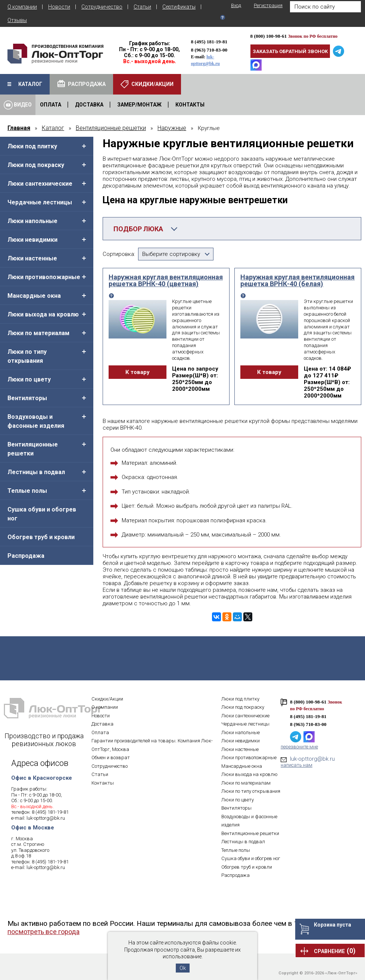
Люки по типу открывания (27, 356)
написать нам (297, 765)
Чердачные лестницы (40, 202)
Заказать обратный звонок (290, 51)
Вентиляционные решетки (33, 449)
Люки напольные (32, 221)
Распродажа (26, 556)
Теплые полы (27, 491)
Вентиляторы (27, 398)
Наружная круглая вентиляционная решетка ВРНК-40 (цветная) (166, 281)
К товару (138, 372)
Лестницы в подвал (36, 472)
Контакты (103, 783)
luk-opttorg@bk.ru (46, 818)
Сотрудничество (102, 7)
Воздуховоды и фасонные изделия (36, 421)
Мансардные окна (34, 296)
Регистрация (268, 5)
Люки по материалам (38, 333)
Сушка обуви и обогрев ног (42, 514)
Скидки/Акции (107, 699)
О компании (22, 7)
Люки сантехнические (40, 184)
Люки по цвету (29, 379)
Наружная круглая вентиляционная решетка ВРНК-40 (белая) (297, 281)
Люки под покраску (36, 165)
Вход (236, 5)
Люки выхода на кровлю (43, 314)
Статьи (142, 7)
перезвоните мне (299, 747)
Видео (18, 105)
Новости (59, 7)
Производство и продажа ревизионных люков (44, 740)
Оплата (100, 732)
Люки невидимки (32, 240)
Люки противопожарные (44, 277)
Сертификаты (179, 7)
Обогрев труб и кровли (41, 537)
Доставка (102, 724)
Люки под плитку (32, 146)
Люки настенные (32, 258)
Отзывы (17, 20)
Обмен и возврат (111, 758)
